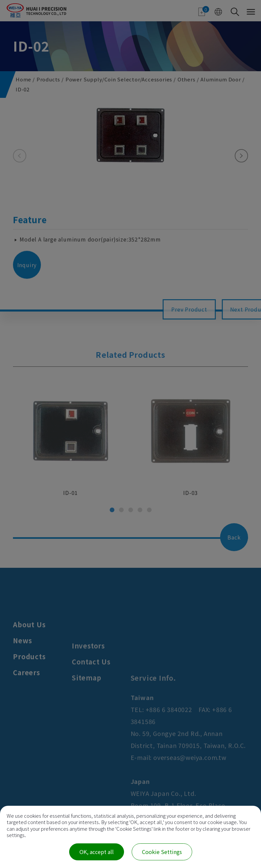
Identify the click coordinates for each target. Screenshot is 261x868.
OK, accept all (97, 852)
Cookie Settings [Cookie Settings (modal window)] (162, 852)
